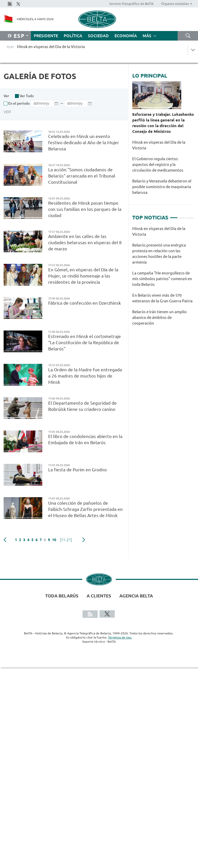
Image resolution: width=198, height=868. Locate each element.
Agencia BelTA (136, 596)
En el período (19, 103)
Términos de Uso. (120, 637)
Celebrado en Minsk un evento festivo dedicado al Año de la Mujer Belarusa (84, 143)
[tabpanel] (163, 279)
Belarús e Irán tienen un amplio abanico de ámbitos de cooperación (159, 317)
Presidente (46, 36)
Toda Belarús (62, 596)
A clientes (99, 596)
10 (54, 540)
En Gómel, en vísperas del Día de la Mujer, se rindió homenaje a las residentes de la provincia (83, 276)
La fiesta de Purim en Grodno (78, 470)
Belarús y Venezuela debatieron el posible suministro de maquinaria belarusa (162, 187)
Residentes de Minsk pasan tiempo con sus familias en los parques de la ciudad (85, 209)
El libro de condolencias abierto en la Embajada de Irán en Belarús (85, 439)
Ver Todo (27, 96)
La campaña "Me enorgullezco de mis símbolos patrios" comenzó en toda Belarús (162, 279)
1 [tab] (174, 216)
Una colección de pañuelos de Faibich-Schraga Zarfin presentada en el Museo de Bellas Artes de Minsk (85, 509)
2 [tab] (182, 216)
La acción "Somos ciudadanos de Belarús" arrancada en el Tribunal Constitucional (82, 176)
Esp (19, 36)
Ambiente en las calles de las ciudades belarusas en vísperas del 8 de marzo (85, 243)
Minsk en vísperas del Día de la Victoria (159, 145)
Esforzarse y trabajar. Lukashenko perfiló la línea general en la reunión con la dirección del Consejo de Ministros (163, 123)
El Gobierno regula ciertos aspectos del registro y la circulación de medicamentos (158, 164)
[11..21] (66, 540)
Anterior (5, 540)
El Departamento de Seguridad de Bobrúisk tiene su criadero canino (82, 406)
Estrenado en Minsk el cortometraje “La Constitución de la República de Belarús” (85, 343)
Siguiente (84, 540)
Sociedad (98, 36)
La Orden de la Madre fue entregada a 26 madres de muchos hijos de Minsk (85, 376)
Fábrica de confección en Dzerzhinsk (85, 303)
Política (73, 36)
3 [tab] (190, 216)
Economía (126, 36)
